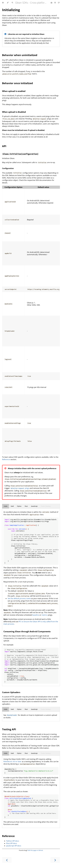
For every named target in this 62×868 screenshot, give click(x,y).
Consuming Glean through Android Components (27, 631)
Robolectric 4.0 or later (12, 761)
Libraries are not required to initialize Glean (26, 34)
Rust (26, 506)
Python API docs (13, 841)
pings (20, 488)
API (4, 146)
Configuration (8, 168)
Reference (6, 459)
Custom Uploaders (11, 692)
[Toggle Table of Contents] (3, 3)
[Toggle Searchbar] (12, 3)
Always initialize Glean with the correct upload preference (32, 468)
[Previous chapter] (7, 860)
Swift (12, 506)
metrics (45, 615)
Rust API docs (12, 843)
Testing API (9, 729)
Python (19, 506)
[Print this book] (52, 3)
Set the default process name (19, 598)
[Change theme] (8, 3)
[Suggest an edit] (59, 3)
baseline (36, 615)
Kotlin (6, 506)
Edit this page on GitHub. (35, 850)
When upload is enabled (14, 91)
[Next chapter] (55, 860)
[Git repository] (55, 3)
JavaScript (34, 506)
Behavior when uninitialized (20, 55)
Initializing (11, 10)
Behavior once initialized (17, 83)
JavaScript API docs (14, 846)
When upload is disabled (14, 112)
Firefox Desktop (46, 506)
